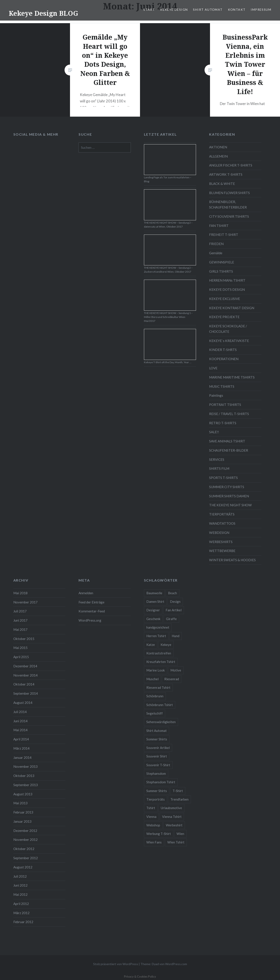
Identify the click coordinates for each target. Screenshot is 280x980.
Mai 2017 (20, 629)
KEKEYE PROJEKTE (224, 317)
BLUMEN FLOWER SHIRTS (229, 193)
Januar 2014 (22, 757)
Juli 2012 (20, 876)
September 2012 (26, 858)
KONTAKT (237, 10)
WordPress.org (90, 620)
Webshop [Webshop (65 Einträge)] (153, 825)
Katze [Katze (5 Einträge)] (151, 645)
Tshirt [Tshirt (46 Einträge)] (151, 808)
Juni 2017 (20, 620)
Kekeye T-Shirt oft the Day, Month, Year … (168, 362)
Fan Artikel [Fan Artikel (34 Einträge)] (174, 610)
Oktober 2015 (24, 639)
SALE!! (214, 432)
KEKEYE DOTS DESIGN (227, 289)
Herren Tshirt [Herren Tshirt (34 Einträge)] (156, 636)
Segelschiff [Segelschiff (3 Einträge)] (155, 713)
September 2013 (26, 785)
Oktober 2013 (24, 776)
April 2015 (21, 657)
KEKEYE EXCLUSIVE (225, 299)
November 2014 (25, 675)
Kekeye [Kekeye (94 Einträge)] (166, 645)
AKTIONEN (218, 147)
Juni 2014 (20, 721)
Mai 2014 (20, 730)
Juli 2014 (20, 712)
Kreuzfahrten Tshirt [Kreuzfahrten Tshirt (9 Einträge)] (161, 662)
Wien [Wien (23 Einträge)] (180, 834)
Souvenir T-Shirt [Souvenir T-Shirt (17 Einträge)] (158, 765)
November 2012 (25, 840)
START (149, 10)
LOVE (213, 368)
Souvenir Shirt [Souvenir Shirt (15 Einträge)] (157, 756)
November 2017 (25, 602)
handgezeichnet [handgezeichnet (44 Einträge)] (158, 627)
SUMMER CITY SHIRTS (227, 487)
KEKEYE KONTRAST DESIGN (232, 308)
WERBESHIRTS (221, 542)
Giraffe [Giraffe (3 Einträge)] (171, 619)
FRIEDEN (216, 244)
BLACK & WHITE (222, 184)
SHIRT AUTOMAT (208, 10)
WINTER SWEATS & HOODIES (232, 560)
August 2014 (23, 703)
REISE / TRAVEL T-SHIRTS (229, 414)
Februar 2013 (23, 812)
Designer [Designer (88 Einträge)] (153, 610)
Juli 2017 (20, 611)
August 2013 (23, 794)
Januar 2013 (22, 821)
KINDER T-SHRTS (223, 350)
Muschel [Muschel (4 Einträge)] (152, 679)
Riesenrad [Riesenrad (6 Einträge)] (172, 679)
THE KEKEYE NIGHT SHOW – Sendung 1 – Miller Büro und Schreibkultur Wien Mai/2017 (168, 317)
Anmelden (86, 593)
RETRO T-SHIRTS (223, 423)
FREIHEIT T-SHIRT (224, 235)
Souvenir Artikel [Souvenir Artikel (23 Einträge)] (158, 748)
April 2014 (21, 739)
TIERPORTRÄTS (222, 514)
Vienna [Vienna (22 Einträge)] (151, 817)
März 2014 (21, 748)
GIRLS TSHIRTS (221, 271)
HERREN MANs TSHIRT (227, 280)
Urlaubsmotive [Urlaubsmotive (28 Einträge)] (171, 808)
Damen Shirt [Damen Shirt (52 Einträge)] (155, 601)
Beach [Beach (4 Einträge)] (172, 593)
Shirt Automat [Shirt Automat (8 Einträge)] (157, 731)
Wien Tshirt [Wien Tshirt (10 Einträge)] (176, 842)
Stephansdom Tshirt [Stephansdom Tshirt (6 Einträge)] (161, 782)
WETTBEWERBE (222, 551)
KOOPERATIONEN (224, 359)
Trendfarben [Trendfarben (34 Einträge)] (179, 799)
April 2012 (21, 904)
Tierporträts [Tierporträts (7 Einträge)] (156, 799)
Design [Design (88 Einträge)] (175, 601)
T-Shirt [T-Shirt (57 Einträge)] (178, 791)
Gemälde (216, 253)
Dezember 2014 (25, 666)
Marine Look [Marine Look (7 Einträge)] (156, 670)
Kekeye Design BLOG (43, 13)
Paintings (216, 395)
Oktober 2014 (24, 684)
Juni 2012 (20, 885)
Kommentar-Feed (92, 611)
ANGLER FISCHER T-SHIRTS (231, 165)
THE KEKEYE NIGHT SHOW (230, 505)
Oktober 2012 (24, 849)
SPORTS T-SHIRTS (223, 478)
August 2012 (23, 867)
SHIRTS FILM (219, 468)
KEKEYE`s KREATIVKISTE (229, 341)
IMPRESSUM (261, 10)
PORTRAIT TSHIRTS (225, 405)
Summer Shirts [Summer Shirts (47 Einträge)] (157, 791)
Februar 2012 (23, 922)
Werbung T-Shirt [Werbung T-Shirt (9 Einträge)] (159, 834)
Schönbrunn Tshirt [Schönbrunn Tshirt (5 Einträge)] (160, 705)
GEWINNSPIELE (222, 262)
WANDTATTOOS (222, 523)
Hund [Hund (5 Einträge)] (176, 636)
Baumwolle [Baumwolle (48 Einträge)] (154, 593)
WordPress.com (176, 964)
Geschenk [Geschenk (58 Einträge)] (153, 619)
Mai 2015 (20, 648)
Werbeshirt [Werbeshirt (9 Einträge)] (174, 825)
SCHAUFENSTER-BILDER (229, 450)
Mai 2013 (20, 803)
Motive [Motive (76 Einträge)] (176, 670)
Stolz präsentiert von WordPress (116, 964)
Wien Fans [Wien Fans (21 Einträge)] (154, 842)
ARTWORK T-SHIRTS (226, 174)
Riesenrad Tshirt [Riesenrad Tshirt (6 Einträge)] (158, 687)
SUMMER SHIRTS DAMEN (229, 496)
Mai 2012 (20, 894)
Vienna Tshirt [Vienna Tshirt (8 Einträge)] (172, 817)
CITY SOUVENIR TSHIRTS (229, 216)
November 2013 (25, 766)
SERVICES (217, 459)
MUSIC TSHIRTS (222, 386)
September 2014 (26, 693)
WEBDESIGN (219, 533)
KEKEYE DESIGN (174, 10)
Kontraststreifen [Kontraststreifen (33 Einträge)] (159, 653)
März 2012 (21, 913)
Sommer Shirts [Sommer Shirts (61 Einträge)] (157, 739)
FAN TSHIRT (219, 226)
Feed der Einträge (91, 602)
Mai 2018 (20, 593)
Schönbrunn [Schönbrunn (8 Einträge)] (155, 696)
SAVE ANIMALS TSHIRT (227, 441)
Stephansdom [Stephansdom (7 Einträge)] (156, 773)
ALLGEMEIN (218, 156)
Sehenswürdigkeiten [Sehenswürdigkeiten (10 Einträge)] (161, 722)
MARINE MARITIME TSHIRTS (232, 377)
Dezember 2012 (25, 831)
